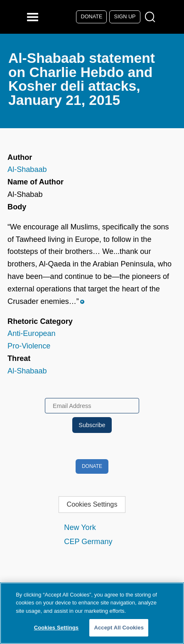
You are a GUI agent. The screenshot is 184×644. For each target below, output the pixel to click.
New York (80, 527)
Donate (92, 17)
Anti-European (32, 333)
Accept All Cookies (119, 628)
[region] (92, 613)
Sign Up (125, 17)
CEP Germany (88, 542)
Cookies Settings (92, 504)
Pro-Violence (29, 346)
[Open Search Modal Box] (152, 17)
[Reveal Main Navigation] (34, 17)
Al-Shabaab (27, 169)
